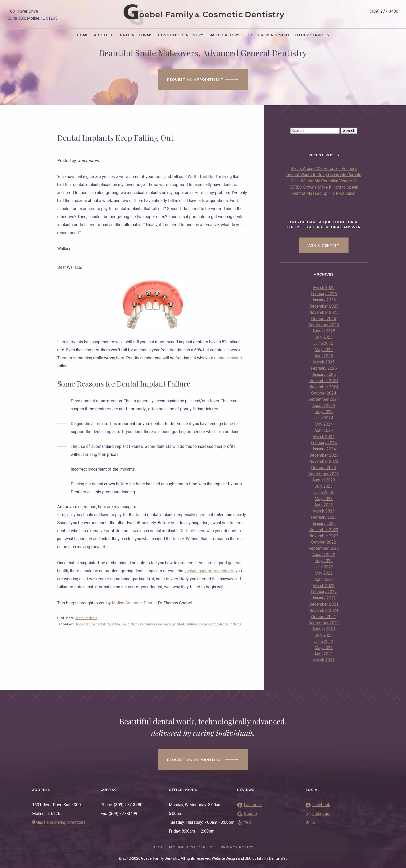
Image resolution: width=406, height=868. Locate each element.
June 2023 (324, 492)
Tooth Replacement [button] (267, 35)
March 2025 (324, 362)
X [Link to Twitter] (310, 822)
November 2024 (324, 387)
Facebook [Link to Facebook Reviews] (249, 805)
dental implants (228, 358)
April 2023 (324, 505)
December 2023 (324, 455)
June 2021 (324, 641)
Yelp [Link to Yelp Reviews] (244, 822)
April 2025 (324, 356)
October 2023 (324, 468)
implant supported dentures (209, 571)
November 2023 (324, 461)
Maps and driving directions (59, 822)
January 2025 (324, 374)
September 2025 (324, 325)
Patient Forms (136, 35)
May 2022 (324, 573)
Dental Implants (86, 618)
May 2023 (324, 499)
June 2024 (324, 418)
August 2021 (324, 629)
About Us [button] (104, 35)
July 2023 (324, 486)
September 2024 (324, 399)
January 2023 (324, 524)
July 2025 (324, 337)
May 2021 (324, 648)
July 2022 (324, 561)
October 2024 (324, 393)
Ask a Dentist (324, 245)
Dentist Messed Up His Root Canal (324, 193)
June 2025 (324, 343)
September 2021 (324, 623)
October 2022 (324, 542)
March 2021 (324, 660)
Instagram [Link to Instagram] (318, 814)
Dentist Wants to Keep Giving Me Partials (324, 175)
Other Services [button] (312, 35)
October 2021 (324, 617)
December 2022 (324, 530)
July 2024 (324, 412)
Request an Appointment (203, 79)
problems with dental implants (220, 624)
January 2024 (324, 449)
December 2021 (324, 604)
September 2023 (324, 474)
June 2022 (324, 567)
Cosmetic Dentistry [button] (181, 35)
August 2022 (324, 555)
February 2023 (324, 517)
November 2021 (324, 610)
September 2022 (324, 548)
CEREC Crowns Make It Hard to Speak (324, 187)
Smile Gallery (224, 35)
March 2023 (324, 511)
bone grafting (86, 624)
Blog (158, 847)
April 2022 (324, 579)
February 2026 (324, 294)
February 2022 (324, 592)
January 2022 (324, 598)
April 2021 (324, 654)
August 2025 (324, 331)
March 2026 (324, 288)
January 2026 (324, 300)
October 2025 (324, 319)
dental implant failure (111, 624)
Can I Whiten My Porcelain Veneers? (324, 181)
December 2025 (324, 306)
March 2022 (324, 586)
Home (83, 35)
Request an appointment (203, 760)
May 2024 (324, 424)
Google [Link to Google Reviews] (247, 814)
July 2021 (324, 635)
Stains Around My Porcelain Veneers (324, 169)
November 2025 (324, 312)
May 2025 (324, 350)
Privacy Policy (237, 847)
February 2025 (324, 368)
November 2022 (324, 536)
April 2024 (324, 430)
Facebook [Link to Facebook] (318, 805)
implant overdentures (142, 624)
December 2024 (324, 381)
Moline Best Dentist (192, 847)
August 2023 (324, 480)
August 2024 (324, 406)
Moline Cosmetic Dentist (134, 603)
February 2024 (324, 443)
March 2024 (324, 437)
